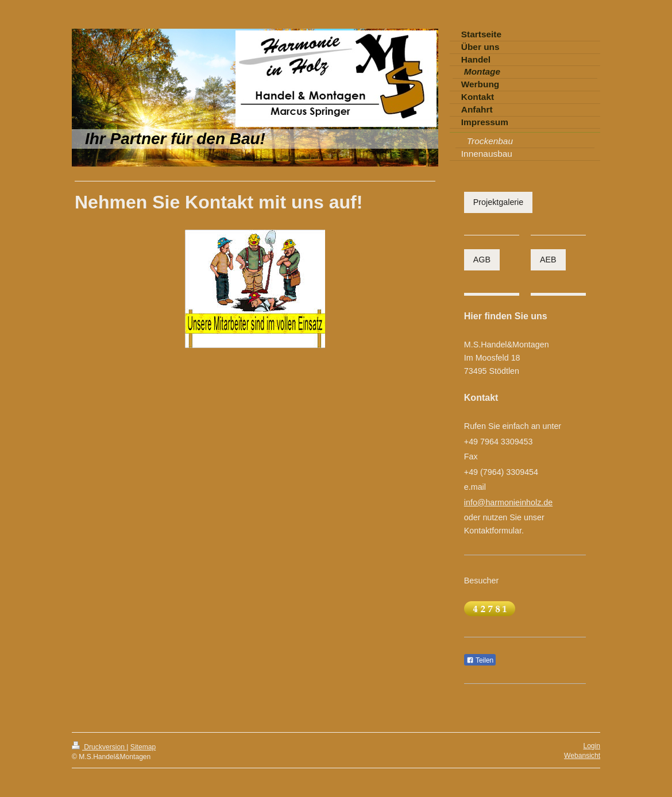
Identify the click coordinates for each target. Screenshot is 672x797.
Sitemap (143, 747)
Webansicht (582, 756)
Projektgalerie (498, 202)
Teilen (480, 660)
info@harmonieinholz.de (508, 502)
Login (592, 746)
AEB (548, 260)
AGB (482, 260)
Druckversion (99, 747)
